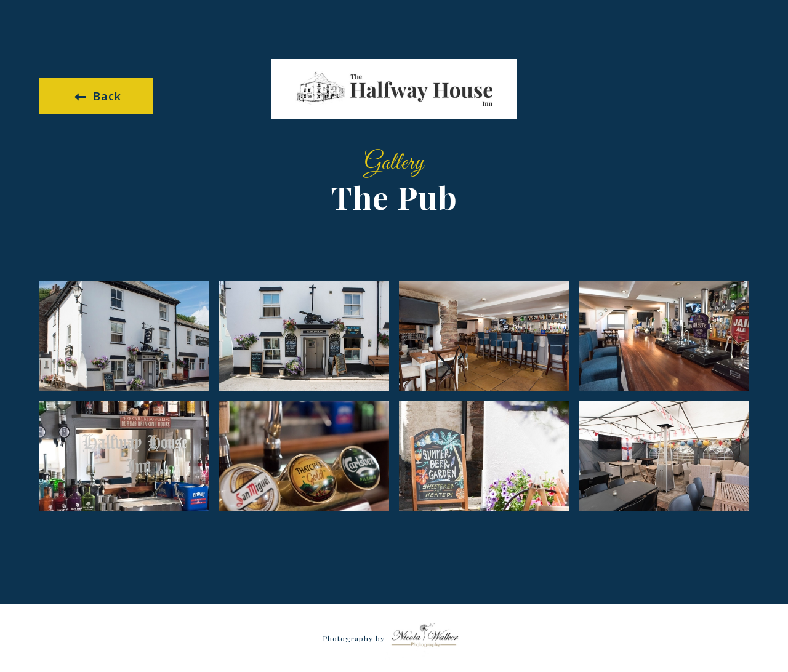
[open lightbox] (124, 336)
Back (98, 96)
